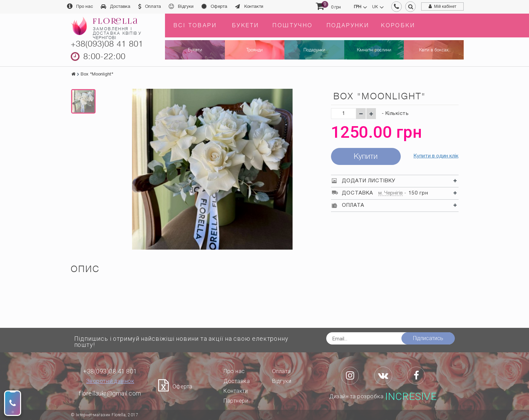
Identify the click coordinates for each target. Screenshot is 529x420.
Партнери (236, 401)
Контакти (254, 7)
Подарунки (348, 26)
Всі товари (195, 26)
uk (375, 7)
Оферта (219, 7)
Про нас (85, 7)
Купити (366, 156)
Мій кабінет (445, 7)
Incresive (411, 397)
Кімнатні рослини (374, 50)
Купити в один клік (436, 156)
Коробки (398, 26)
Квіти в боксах (434, 50)
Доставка (120, 7)
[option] (83, 101)
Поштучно (293, 26)
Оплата (153, 7)
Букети (245, 26)
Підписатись (428, 338)
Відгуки (186, 7)
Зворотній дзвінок (110, 381)
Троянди (254, 50)
